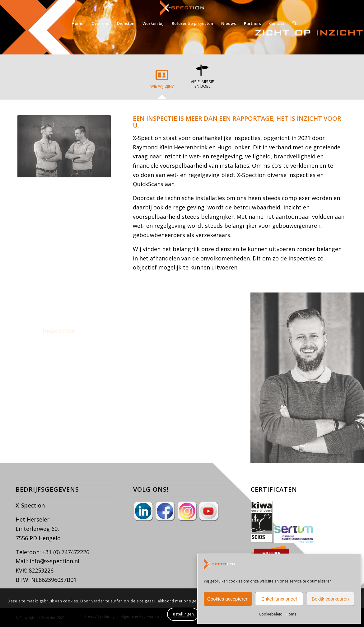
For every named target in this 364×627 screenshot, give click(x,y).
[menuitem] (77, 23)
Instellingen (183, 614)
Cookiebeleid (271, 614)
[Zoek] (292, 23)
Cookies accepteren (228, 599)
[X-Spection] (182, 8)
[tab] (162, 81)
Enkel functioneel (279, 599)
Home (291, 614)
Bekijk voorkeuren (330, 599)
